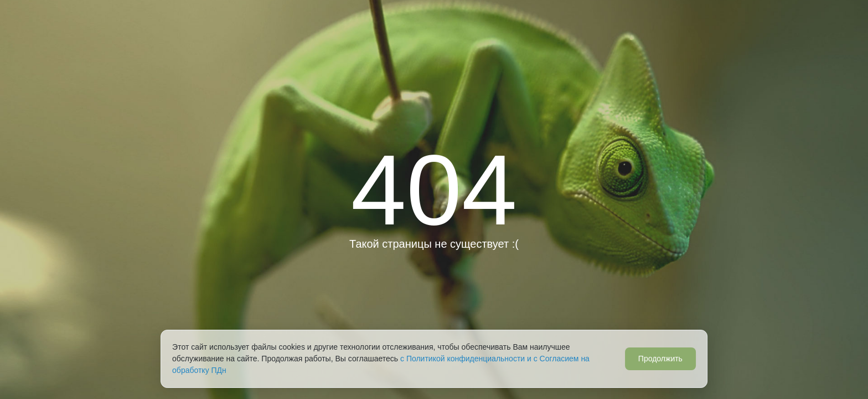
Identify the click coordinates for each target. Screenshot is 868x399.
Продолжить (660, 359)
